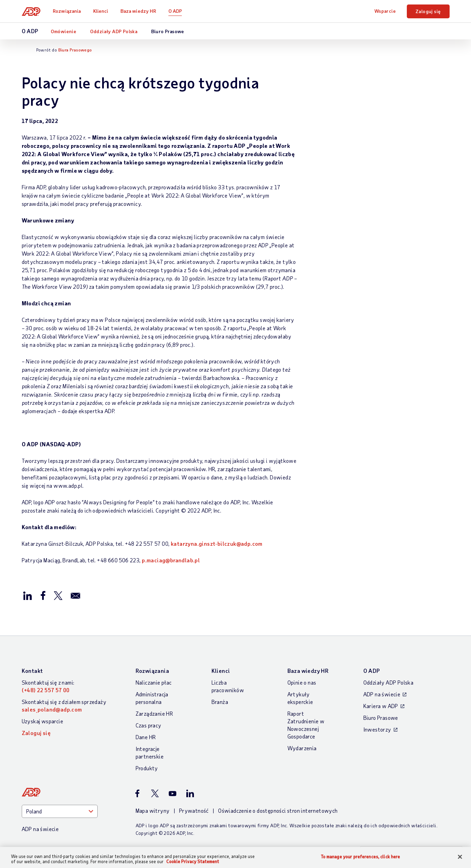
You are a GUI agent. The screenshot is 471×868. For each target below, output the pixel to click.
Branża (220, 702)
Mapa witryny (153, 810)
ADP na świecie (382, 694)
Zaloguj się (428, 11)
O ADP (175, 11)
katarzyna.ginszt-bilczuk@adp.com (217, 543)
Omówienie (64, 31)
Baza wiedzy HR (138, 11)
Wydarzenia (302, 748)
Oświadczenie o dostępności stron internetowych (278, 810)
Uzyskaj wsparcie (42, 721)
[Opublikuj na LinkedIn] (28, 595)
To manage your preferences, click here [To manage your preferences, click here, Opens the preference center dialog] (361, 857)
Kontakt (32, 671)
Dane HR (146, 737)
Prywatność (194, 810)
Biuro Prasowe (168, 31)
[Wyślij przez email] (76, 595)
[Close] (460, 857)
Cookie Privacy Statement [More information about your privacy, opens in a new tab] (193, 861)
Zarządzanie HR (154, 713)
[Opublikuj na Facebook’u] (43, 595)
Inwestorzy (377, 729)
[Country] (60, 811)
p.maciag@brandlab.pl (171, 560)
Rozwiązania (67, 11)
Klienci (101, 11)
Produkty (147, 768)
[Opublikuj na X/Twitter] (58, 595)
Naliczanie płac (154, 682)
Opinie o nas (302, 682)
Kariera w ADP (381, 706)
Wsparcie (385, 11)
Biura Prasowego (75, 50)
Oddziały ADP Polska (114, 31)
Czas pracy (149, 725)
